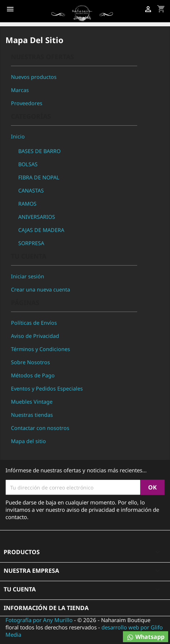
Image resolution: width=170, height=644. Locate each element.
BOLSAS (28, 164)
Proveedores (27, 103)
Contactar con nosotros (40, 428)
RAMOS (27, 204)
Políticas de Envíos (34, 323)
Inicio (18, 136)
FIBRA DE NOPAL (39, 177)
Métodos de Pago (33, 375)
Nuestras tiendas (32, 415)
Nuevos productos (34, 77)
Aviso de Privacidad (35, 336)
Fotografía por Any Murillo (39, 620)
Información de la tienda (46, 608)
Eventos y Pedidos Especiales (47, 388)
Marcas (20, 90)
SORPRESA (31, 243)
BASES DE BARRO (39, 151)
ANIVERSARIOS (37, 217)
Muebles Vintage (32, 402)
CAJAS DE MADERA (41, 230)
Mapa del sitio (28, 441)
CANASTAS (31, 190)
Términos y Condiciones (40, 349)
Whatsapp (146, 637)
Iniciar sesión (28, 276)
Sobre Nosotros (30, 362)
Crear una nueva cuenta (40, 289)
